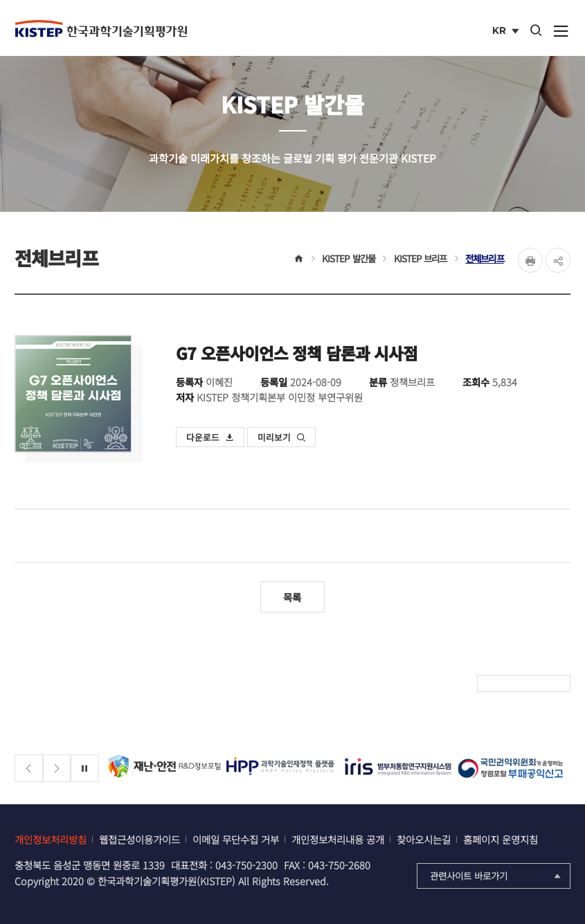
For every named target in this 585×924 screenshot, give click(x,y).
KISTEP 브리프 (421, 258)
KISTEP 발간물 (349, 258)
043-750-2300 (246, 865)
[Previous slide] (29, 769)
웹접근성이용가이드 (139, 839)
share (558, 260)
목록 (293, 597)
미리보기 (282, 437)
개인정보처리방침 (51, 839)
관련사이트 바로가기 (497, 876)
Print (530, 260)
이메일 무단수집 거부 (236, 839)
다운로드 (210, 437)
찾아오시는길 (424, 839)
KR (507, 32)
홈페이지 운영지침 (501, 839)
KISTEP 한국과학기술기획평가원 (101, 28)
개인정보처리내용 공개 (338, 839)
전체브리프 (485, 258)
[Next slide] (57, 769)
